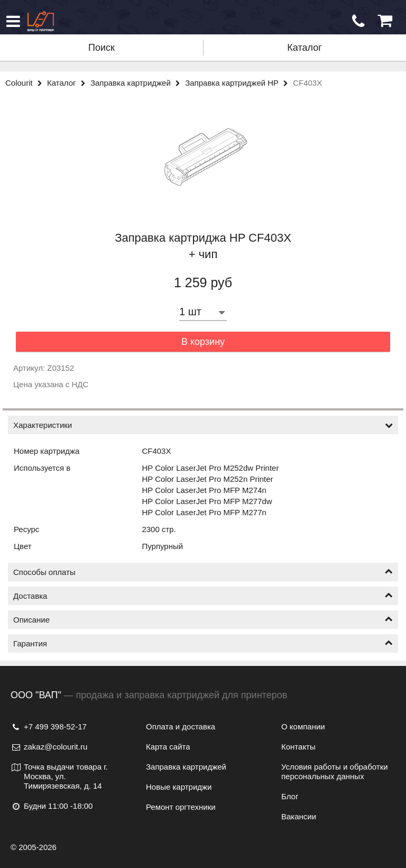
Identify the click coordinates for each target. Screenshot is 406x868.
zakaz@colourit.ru (49, 747)
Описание (203, 620)
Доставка (203, 596)
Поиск (101, 48)
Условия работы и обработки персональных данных (335, 771)
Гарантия (203, 643)
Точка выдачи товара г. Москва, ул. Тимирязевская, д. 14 (59, 776)
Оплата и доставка (181, 727)
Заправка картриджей (138, 83)
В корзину (203, 342)
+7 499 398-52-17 (49, 727)
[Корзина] (385, 21)
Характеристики (203, 425)
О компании (303, 727)
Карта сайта (168, 747)
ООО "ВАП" (36, 695)
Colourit (26, 83)
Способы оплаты (203, 572)
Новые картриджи (179, 787)
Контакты (298, 747)
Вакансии (299, 816)
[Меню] (13, 21)
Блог (290, 796)
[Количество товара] (203, 312)
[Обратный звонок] (358, 21)
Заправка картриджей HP (239, 83)
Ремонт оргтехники (181, 807)
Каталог (304, 48)
